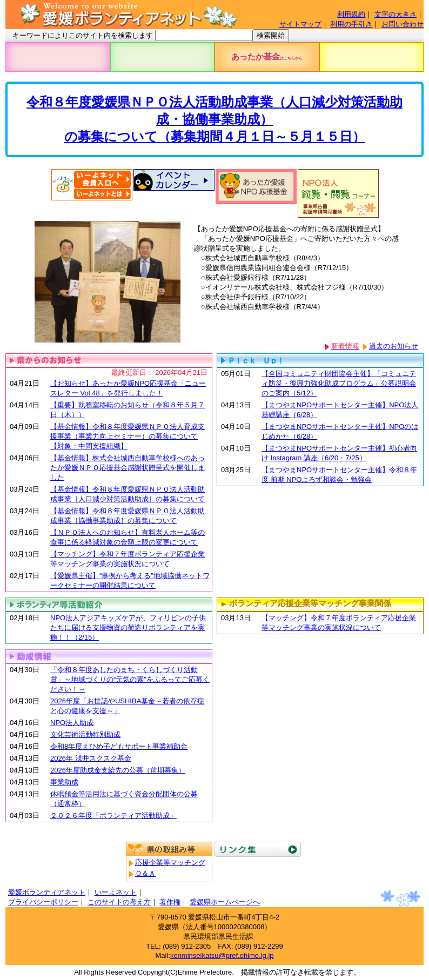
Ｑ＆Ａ (145, 873)
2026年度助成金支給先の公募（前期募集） (118, 770)
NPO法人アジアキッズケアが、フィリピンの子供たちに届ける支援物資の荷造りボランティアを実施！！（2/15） (128, 627)
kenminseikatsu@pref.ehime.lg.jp (222, 955)
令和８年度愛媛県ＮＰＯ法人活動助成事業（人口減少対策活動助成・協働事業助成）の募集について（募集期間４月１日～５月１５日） (215, 119)
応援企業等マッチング (170, 862)
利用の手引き (351, 24)
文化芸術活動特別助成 (85, 734)
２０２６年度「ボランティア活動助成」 (113, 815)
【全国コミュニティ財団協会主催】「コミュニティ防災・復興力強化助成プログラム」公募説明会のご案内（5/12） (339, 383)
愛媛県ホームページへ (225, 902)
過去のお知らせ (394, 346)
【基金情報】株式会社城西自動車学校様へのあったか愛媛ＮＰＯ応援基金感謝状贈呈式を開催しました (128, 468)
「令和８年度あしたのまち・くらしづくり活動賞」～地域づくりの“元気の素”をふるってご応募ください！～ (130, 679)
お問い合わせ (403, 24)
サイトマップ (300, 24)
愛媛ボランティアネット (47, 892)
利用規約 (351, 14)
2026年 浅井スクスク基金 (91, 758)
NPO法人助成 (72, 723)
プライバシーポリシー (43, 902)
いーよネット (116, 892)
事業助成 (64, 782)
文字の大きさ (396, 14)
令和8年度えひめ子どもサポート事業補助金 (119, 746)
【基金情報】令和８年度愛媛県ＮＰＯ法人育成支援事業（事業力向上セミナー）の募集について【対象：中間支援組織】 (128, 436)
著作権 (170, 902)
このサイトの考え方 (119, 902)
